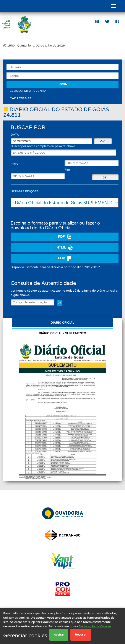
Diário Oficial (62, 323)
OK (60, 303)
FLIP (64, 259)
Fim (67, 170)
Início (14, 164)
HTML (65, 248)
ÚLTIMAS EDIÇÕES (24, 191)
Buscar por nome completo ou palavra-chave (43, 146)
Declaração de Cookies (95, 626)
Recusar (81, 635)
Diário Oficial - (62, 333)
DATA (15, 135)
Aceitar (59, 635)
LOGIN (62, 84)
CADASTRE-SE (20, 98)
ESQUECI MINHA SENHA (28, 91)
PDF (65, 237)
